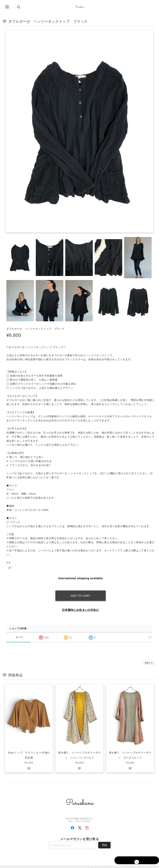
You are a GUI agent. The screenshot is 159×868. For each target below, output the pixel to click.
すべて (19, 633)
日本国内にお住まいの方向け (80, 606)
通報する (149, 659)
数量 (8, 563)
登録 (104, 841)
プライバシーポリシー (114, 865)
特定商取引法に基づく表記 (139, 865)
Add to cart (80, 592)
